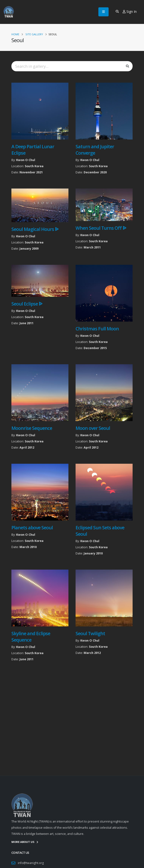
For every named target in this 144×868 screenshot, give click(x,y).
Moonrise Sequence (32, 428)
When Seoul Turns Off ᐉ (101, 228)
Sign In (130, 11)
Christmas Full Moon (97, 329)
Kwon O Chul (26, 160)
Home (15, 34)
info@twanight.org (31, 863)
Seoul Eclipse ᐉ (27, 304)
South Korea (34, 166)
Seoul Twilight (90, 633)
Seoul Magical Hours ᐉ (35, 229)
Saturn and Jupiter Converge (95, 150)
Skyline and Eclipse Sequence (31, 637)
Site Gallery (34, 34)
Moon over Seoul (93, 428)
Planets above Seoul (32, 528)
